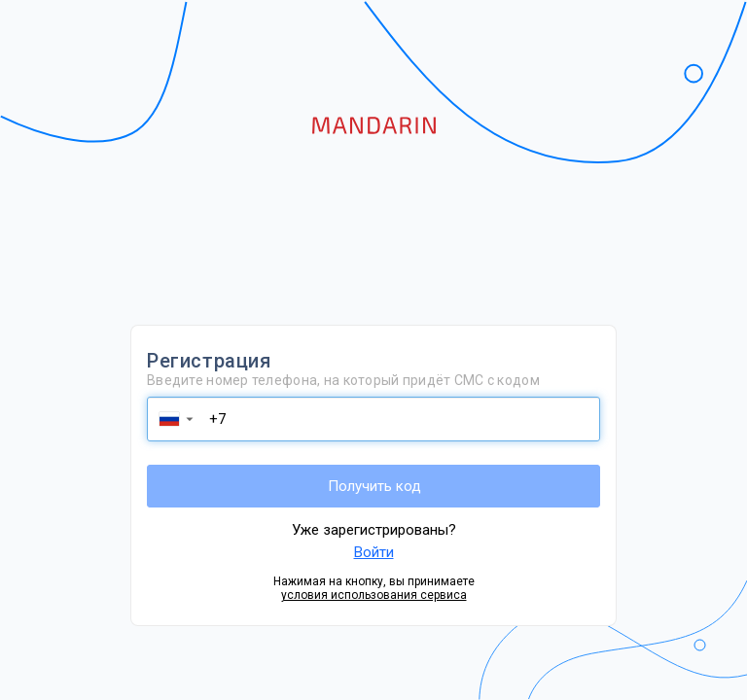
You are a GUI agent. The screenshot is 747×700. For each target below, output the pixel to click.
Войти (374, 552)
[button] (175, 419)
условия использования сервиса (374, 595)
